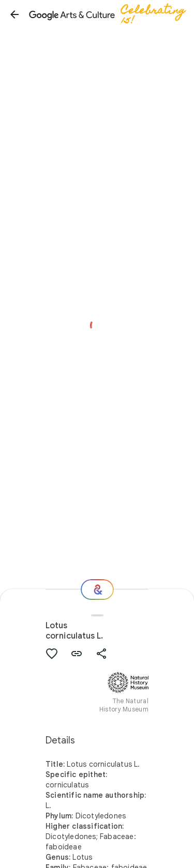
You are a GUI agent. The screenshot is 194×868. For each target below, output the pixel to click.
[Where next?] (97, 590)
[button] (14, 14)
